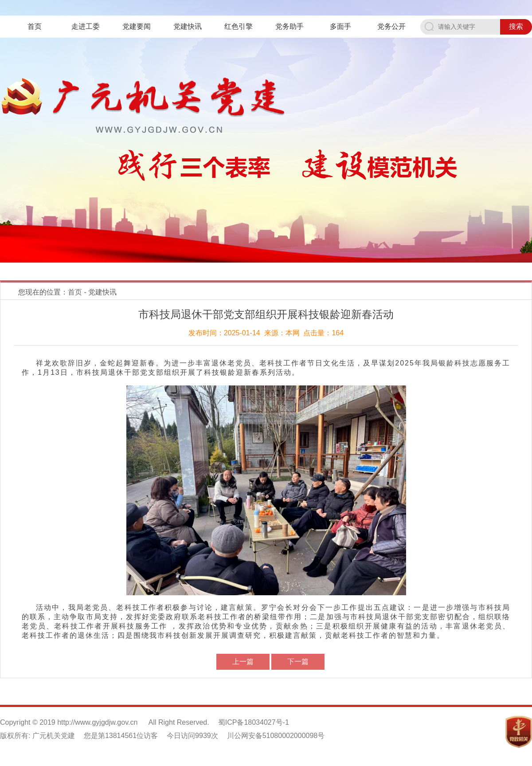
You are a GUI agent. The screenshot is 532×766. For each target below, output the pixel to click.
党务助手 (289, 26)
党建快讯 (188, 26)
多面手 (340, 26)
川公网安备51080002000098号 (276, 736)
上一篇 (243, 662)
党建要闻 (137, 26)
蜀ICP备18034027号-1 (254, 722)
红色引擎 (239, 26)
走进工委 (86, 26)
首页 (35, 26)
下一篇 (298, 662)
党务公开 (391, 26)
